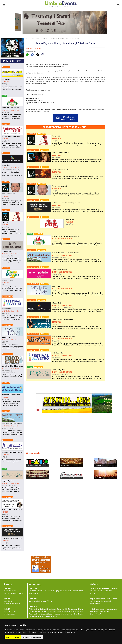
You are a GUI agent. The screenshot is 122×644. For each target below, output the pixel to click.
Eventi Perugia (35, 39)
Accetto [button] (9, 637)
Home (28, 39)
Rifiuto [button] (17, 637)
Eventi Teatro (44, 39)
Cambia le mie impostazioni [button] (32, 637)
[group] (61, 22)
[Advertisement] (114, 54)
